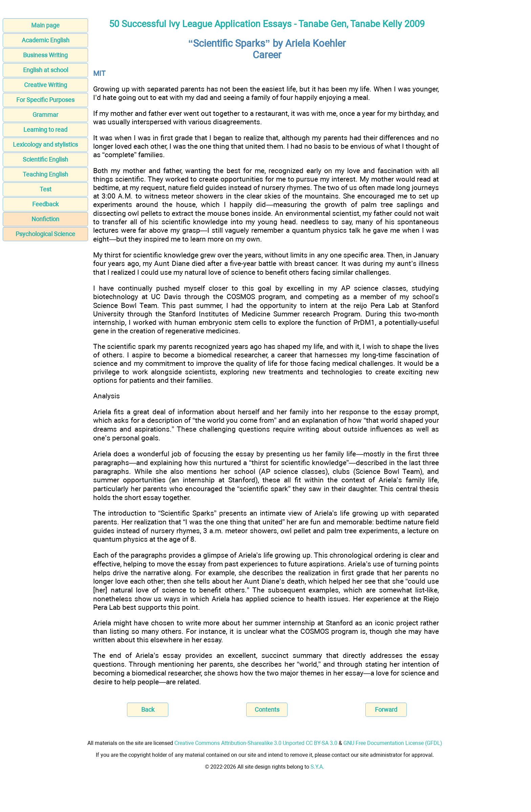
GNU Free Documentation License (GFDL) (393, 743)
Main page (45, 25)
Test (46, 189)
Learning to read (45, 130)
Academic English (46, 40)
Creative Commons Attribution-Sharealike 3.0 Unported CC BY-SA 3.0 (256, 743)
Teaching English (45, 174)
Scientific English (45, 159)
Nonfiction (45, 219)
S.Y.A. (317, 767)
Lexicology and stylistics (45, 144)
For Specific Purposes (45, 100)
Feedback (45, 204)
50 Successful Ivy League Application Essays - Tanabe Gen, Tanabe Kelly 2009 (267, 24)
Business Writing (45, 55)
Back (148, 710)
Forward (386, 710)
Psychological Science (45, 234)
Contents (267, 710)
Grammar (45, 115)
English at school (46, 70)
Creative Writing (46, 85)
